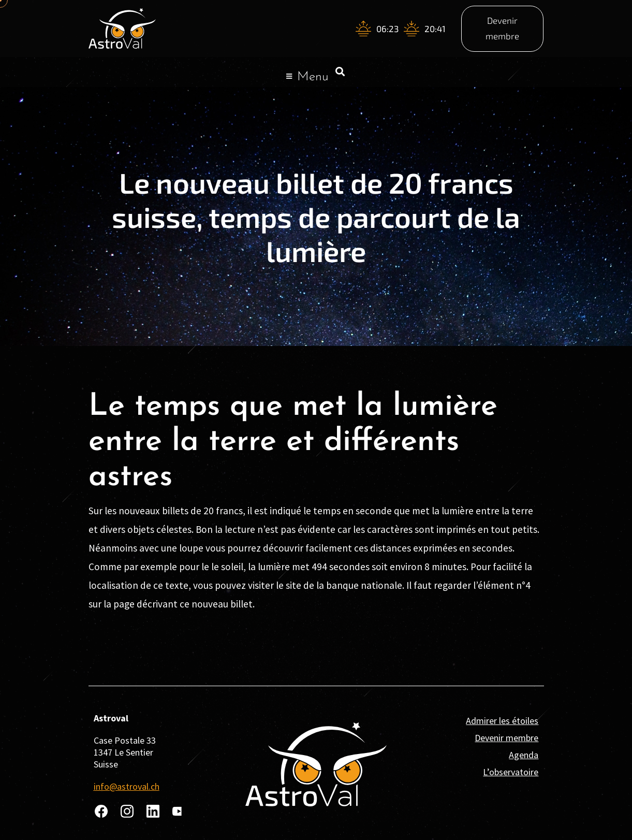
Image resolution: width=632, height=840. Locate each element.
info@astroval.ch (127, 786)
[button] (340, 71)
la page (119, 604)
